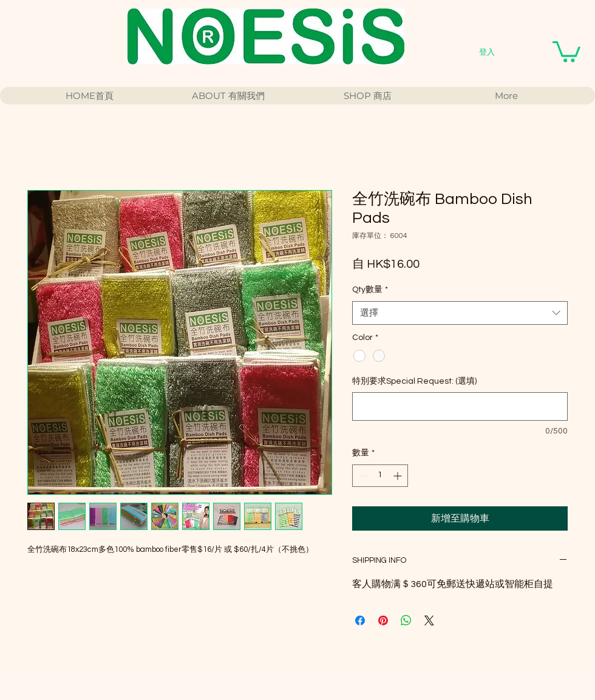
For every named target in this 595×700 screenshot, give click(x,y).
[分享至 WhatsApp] (406, 620)
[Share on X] (429, 620)
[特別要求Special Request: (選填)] (460, 406)
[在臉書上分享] (360, 620)
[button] (566, 51)
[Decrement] (362, 476)
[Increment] (399, 476)
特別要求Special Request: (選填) (414, 381)
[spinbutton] (380, 476)
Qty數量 (370, 290)
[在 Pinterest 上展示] (383, 620)
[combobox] (460, 313)
